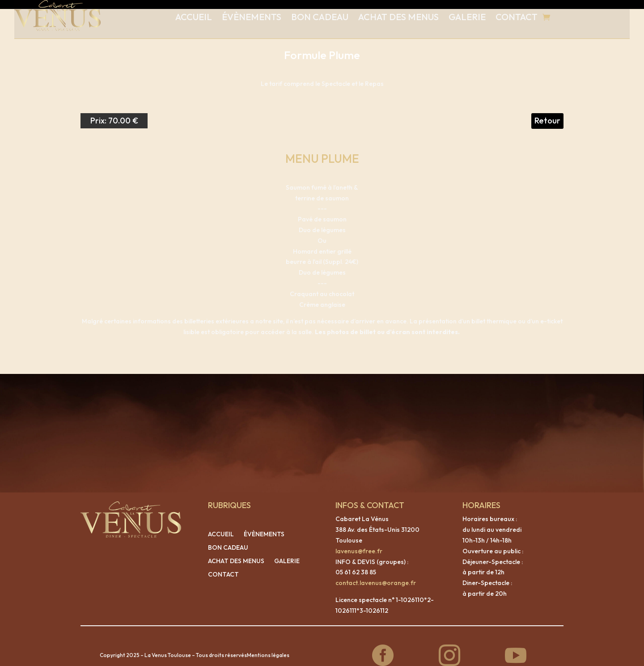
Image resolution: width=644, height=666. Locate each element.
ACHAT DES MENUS (398, 17)
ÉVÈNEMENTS (252, 17)
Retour (547, 112)
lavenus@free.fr (359, 542)
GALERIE (467, 17)
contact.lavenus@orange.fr (376, 574)
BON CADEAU (320, 17)
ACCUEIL (194, 17)
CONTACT (517, 17)
